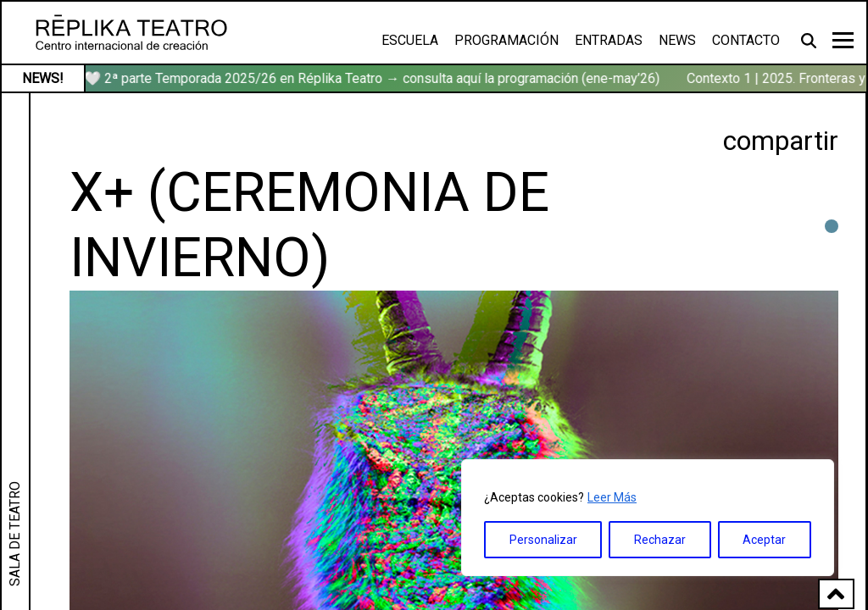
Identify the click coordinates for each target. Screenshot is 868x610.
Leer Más (612, 497)
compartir (781, 141)
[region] (648, 518)
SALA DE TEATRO (15, 534)
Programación (506, 40)
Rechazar (660, 540)
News (677, 40)
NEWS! (43, 78)
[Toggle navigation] (843, 40)
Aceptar (764, 540)
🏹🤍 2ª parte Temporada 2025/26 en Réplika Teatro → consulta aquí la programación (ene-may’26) (367, 78)
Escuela (410, 40)
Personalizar (543, 540)
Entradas (609, 40)
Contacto (746, 40)
